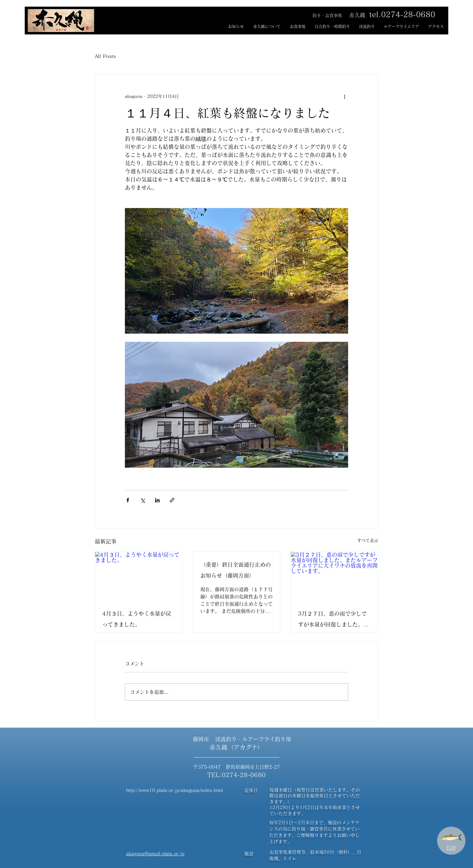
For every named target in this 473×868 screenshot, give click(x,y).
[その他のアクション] (344, 96)
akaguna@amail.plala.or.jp (155, 854)
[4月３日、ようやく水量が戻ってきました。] (139, 576)
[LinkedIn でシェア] (157, 500)
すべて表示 (368, 540)
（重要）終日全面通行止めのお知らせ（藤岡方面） (236, 570)
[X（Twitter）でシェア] (143, 500)
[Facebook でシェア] (128, 500)
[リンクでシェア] (172, 500)
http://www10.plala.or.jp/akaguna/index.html (175, 790)
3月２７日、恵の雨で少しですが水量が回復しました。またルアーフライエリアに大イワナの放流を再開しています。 (333, 620)
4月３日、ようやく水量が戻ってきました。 (137, 619)
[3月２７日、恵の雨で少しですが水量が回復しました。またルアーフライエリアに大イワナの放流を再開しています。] (334, 576)
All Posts (105, 56)
